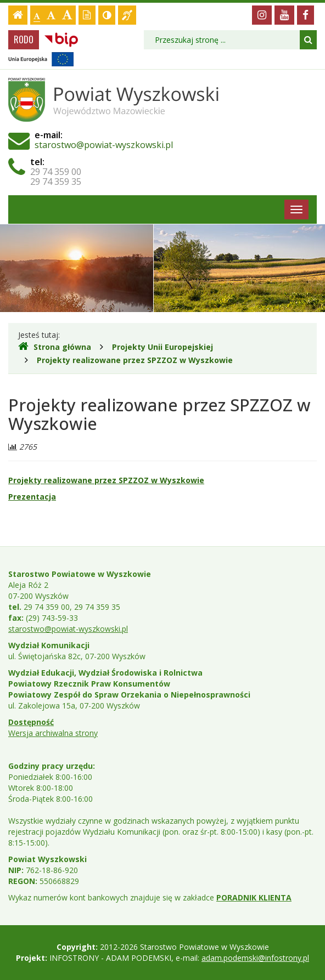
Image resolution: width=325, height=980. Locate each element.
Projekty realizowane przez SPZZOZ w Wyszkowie (135, 360)
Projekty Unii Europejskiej (162, 347)
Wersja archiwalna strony (53, 733)
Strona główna (55, 347)
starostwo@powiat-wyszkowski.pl (104, 145)
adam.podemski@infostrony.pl (255, 958)
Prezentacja (32, 497)
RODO (24, 39)
